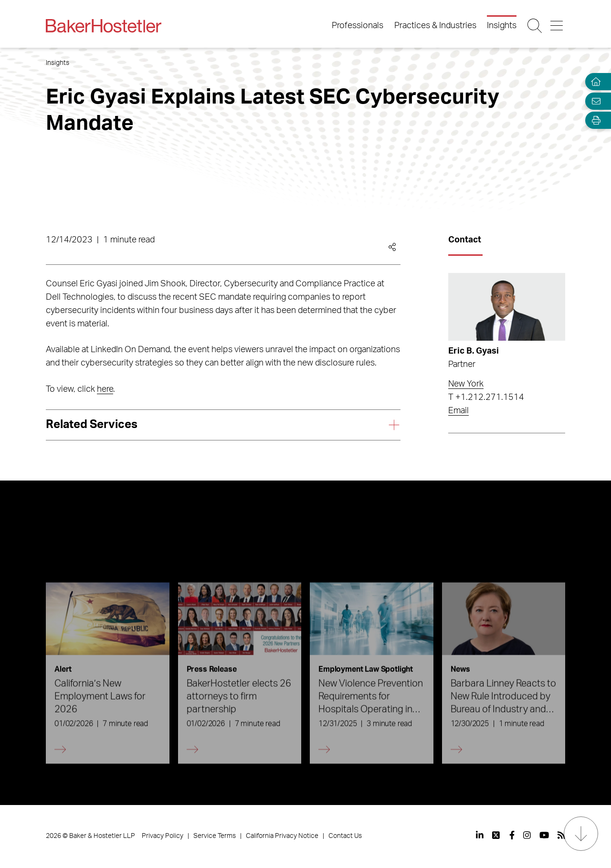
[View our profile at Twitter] (496, 835)
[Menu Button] (557, 26)
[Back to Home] (104, 26)
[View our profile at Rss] (561, 835)
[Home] (594, 82)
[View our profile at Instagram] (527, 835)
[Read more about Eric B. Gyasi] (507, 307)
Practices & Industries (435, 26)
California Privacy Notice (282, 836)
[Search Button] (535, 26)
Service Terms (215, 836)
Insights (502, 26)
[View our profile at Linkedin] (480, 835)
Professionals (358, 26)
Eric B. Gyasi (474, 351)
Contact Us (345, 836)
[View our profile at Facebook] (512, 835)
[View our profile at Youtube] (544, 835)
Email (458, 411)
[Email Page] (594, 101)
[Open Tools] (594, 120)
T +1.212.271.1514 (486, 397)
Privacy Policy (163, 836)
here (105, 389)
